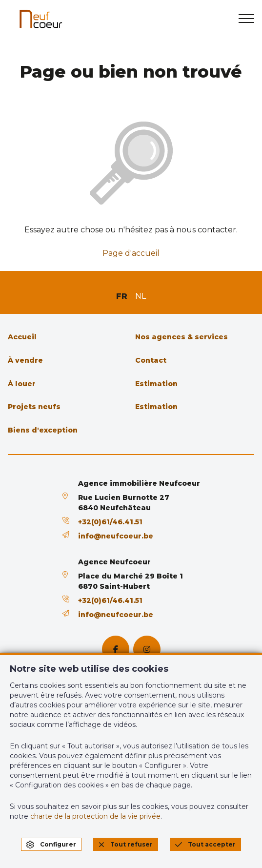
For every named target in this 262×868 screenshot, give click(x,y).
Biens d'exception (43, 430)
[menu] (246, 19)
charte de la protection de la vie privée (95, 816)
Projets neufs (34, 407)
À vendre (25, 360)
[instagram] (147, 649)
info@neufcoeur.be (116, 536)
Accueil (22, 337)
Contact (151, 360)
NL (141, 296)
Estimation (156, 384)
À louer (22, 384)
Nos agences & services (181, 337)
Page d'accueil (131, 253)
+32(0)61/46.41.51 (110, 522)
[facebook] (116, 649)
